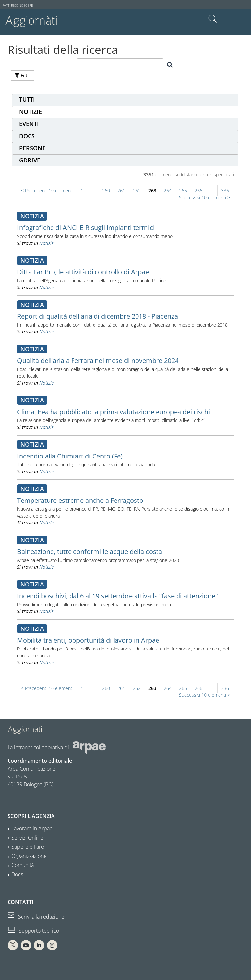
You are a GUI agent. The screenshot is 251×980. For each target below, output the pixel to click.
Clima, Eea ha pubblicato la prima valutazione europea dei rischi (114, 412)
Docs (17, 874)
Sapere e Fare (28, 847)
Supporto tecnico (33, 931)
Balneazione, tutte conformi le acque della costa (90, 552)
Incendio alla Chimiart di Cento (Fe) (70, 456)
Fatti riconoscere (18, 5)
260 (106, 191)
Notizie (47, 243)
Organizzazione (29, 856)
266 (199, 191)
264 (168, 191)
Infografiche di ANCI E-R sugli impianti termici (86, 228)
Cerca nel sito (213, 19)
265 (183, 191)
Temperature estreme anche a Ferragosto (80, 500)
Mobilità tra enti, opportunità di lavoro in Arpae (88, 640)
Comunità (23, 865)
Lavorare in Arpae (32, 828)
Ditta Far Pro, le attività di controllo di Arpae (83, 272)
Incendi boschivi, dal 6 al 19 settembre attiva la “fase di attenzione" (117, 596)
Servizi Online (27, 838)
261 (121, 191)
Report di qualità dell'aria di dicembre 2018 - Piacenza (97, 316)
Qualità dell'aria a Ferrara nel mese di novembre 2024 (98, 361)
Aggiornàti (31, 21)
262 (137, 191)
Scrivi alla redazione (36, 917)
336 (225, 191)
